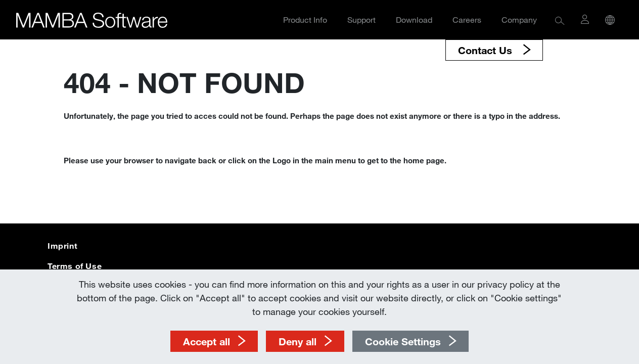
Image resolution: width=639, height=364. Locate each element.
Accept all (207, 341)
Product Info (305, 19)
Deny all (298, 341)
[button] (560, 20)
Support (361, 19)
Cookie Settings (403, 341)
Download (414, 19)
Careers (467, 19)
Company (519, 19)
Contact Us (487, 50)
